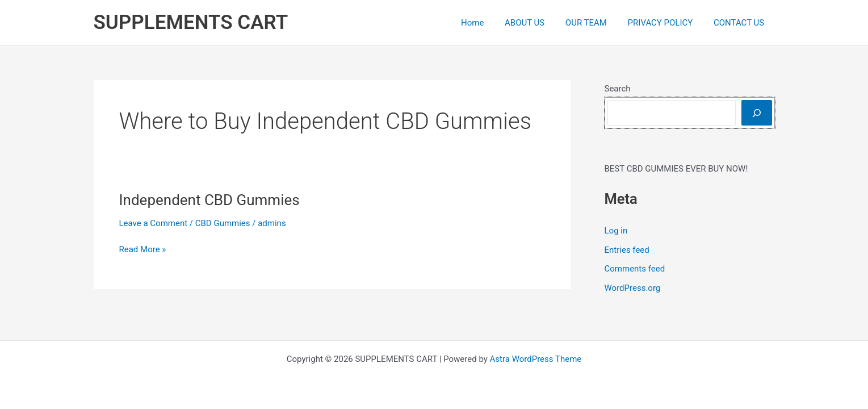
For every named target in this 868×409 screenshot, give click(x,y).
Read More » (143, 250)
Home (489, 23)
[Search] (757, 113)
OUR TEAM (596, 23)
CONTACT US (741, 23)
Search (618, 89)
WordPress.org (633, 288)
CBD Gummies (223, 223)
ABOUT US (538, 23)
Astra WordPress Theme (536, 359)
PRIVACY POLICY (666, 23)
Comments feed (635, 269)
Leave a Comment (154, 223)
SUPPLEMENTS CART (191, 22)
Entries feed (627, 250)
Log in (616, 231)
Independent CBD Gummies (209, 200)
